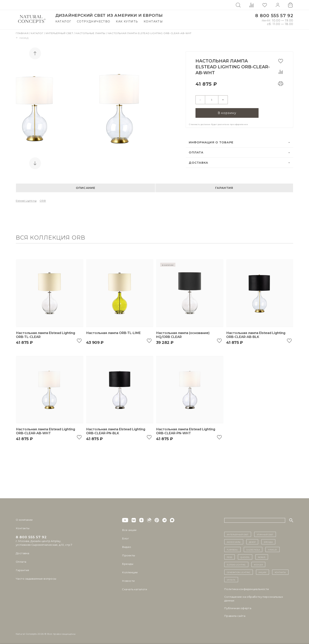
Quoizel (245, 557)
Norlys (262, 557)
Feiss (230, 557)
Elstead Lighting (26, 201)
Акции (262, 572)
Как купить (127, 21)
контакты (280, 572)
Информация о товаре (211, 142)
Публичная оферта (238, 608)
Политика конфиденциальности (247, 589)
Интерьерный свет (60, 33)
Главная (22, 33)
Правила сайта (235, 616)
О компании (24, 520)
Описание (86, 188)
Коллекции (130, 572)
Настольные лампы (91, 33)
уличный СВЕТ (265, 534)
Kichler (258, 564)
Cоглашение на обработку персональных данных (254, 599)
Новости (128, 581)
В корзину (227, 113)
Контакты (153, 21)
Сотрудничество (94, 21)
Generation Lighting (239, 572)
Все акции (129, 530)
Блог (125, 538)
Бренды (127, 564)
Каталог (63, 21)
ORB (43, 201)
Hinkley (273, 549)
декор (252, 542)
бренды (268, 542)
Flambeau (232, 549)
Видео (126, 547)
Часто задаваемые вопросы (36, 579)
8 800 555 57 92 (274, 16)
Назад (22, 38)
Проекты (128, 555)
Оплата (196, 152)
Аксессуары (234, 542)
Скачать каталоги (134, 589)
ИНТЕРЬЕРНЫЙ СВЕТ (238, 534)
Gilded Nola (253, 549)
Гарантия (224, 188)
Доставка (198, 162)
